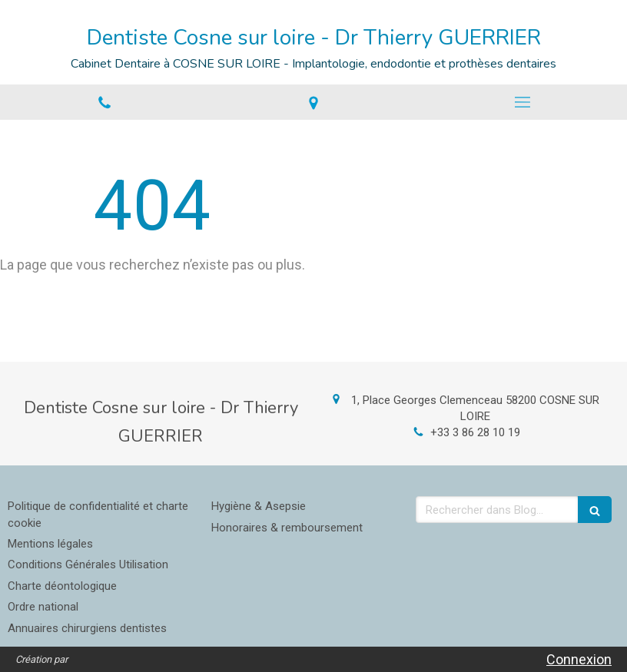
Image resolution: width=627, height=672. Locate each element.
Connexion (579, 659)
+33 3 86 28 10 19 (475, 432)
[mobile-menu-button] (522, 102)
